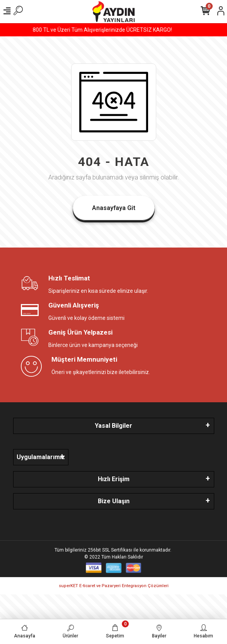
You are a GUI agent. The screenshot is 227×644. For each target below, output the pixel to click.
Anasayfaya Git (114, 208)
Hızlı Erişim (114, 479)
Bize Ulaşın (114, 501)
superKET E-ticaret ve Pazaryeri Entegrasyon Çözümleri (114, 586)
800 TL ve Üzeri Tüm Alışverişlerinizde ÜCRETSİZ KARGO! (114, 30)
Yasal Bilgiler (113, 426)
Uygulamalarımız (41, 457)
